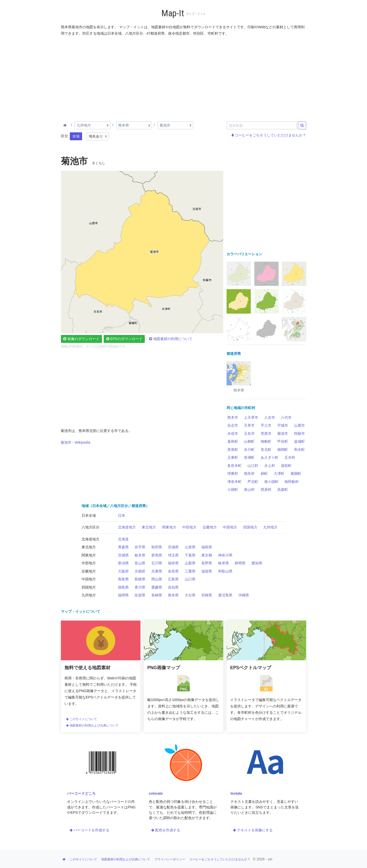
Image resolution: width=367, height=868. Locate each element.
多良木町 (234, 466)
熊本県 (173, 595)
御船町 (266, 441)
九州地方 (270, 527)
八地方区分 (90, 527)
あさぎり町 (270, 457)
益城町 (299, 441)
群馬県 (157, 555)
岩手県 (140, 547)
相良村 (249, 473)
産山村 (249, 489)
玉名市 (249, 433)
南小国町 (271, 482)
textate (236, 793)
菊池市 (283, 433)
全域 (76, 136)
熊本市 (233, 417)
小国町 (233, 489)
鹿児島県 (225, 595)
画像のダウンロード (81, 339)
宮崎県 (207, 595)
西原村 (266, 489)
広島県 (173, 579)
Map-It (173, 13)
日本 (122, 515)
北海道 (123, 539)
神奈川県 (225, 555)
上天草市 (251, 417)
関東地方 (169, 527)
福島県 (207, 547)
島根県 (140, 579)
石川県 (157, 563)
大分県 (190, 595)
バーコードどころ (81, 793)
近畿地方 (210, 527)
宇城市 (283, 425)
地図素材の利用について (171, 339)
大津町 (279, 473)
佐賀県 (140, 595)
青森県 (123, 547)
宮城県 (173, 547)
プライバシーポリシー (170, 859)
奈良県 (173, 571)
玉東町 (233, 457)
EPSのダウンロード (124, 339)
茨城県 (123, 555)
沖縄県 (244, 595)
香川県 (140, 587)
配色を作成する (166, 830)
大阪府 (123, 571)
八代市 (286, 417)
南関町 (283, 450)
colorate (156, 793)
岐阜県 (224, 563)
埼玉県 (173, 555)
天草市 (249, 425)
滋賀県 (207, 571)
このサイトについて (82, 719)
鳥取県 (123, 579)
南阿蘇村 (292, 482)
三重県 (190, 571)
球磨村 (233, 473)
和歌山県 (225, 571)
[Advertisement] (184, 78)
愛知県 (257, 563)
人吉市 (270, 417)
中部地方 (189, 527)
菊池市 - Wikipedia (75, 442)
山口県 (190, 579)
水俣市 (233, 433)
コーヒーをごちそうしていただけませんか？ (269, 135)
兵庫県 (157, 571)
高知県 (173, 587)
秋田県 (157, 547)
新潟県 (123, 563)
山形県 (190, 547)
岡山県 (157, 579)
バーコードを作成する (89, 830)
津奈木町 (234, 482)
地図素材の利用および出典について (92, 725)
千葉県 (190, 555)
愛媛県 (157, 587)
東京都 (207, 555)
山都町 (249, 441)
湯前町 (286, 466)
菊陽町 (296, 473)
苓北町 (266, 450)
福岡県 (123, 595)
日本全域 (89, 515)
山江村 (253, 466)
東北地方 (149, 527)
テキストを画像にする (253, 830)
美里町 (233, 450)
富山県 (140, 563)
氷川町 (249, 450)
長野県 (207, 563)
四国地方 (250, 527)
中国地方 (230, 527)
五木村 (290, 457)
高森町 (283, 489)
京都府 (140, 571)
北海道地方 (127, 527)
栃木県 (140, 555)
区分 (64, 136)
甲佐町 (283, 441)
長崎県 (157, 595)
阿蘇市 (299, 433)
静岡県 (240, 563)
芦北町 (253, 482)
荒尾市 (266, 433)
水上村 (270, 466)
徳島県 (123, 587)
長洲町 (249, 457)
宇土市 (266, 425)
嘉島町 (233, 441)
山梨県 (190, 563)
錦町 (264, 473)
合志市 (233, 425)
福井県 (173, 563)
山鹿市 (299, 425)
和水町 (299, 450)
